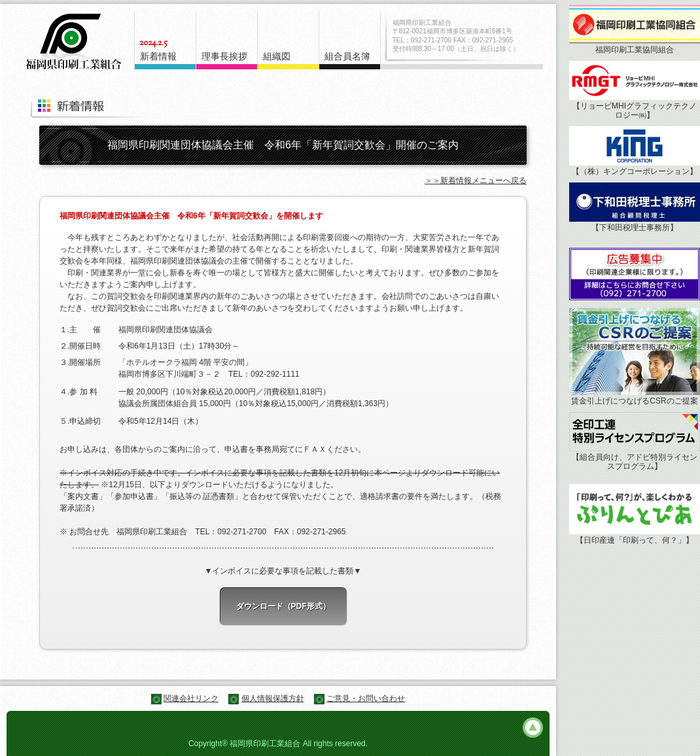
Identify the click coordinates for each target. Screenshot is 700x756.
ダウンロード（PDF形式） (283, 606)
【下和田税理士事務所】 (635, 228)
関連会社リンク (191, 698)
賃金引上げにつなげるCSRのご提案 (634, 401)
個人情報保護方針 (273, 698)
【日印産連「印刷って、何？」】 (635, 540)
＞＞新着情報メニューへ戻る (476, 180)
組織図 (277, 56)
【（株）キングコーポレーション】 (635, 171)
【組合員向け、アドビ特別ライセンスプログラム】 (635, 462)
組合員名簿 (347, 56)
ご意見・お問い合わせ (366, 698)
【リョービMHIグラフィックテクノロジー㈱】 (635, 111)
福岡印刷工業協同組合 (635, 50)
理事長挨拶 (224, 56)
